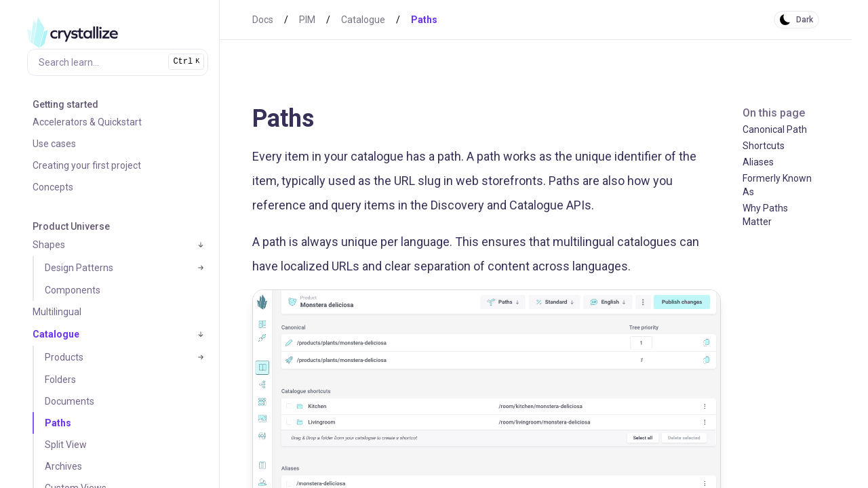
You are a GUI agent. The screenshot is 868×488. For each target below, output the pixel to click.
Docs (263, 20)
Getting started (65, 104)
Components (73, 290)
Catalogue (56, 334)
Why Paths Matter (765, 215)
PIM (307, 20)
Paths (58, 423)
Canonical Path (775, 129)
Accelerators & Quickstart (87, 122)
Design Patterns (79, 268)
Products (64, 357)
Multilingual (57, 312)
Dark (805, 20)
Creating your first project (87, 165)
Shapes (49, 245)
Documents (70, 401)
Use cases (54, 144)
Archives (63, 466)
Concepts (53, 187)
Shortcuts (764, 146)
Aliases (758, 162)
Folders (60, 380)
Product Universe (71, 226)
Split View (66, 445)
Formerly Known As (777, 185)
